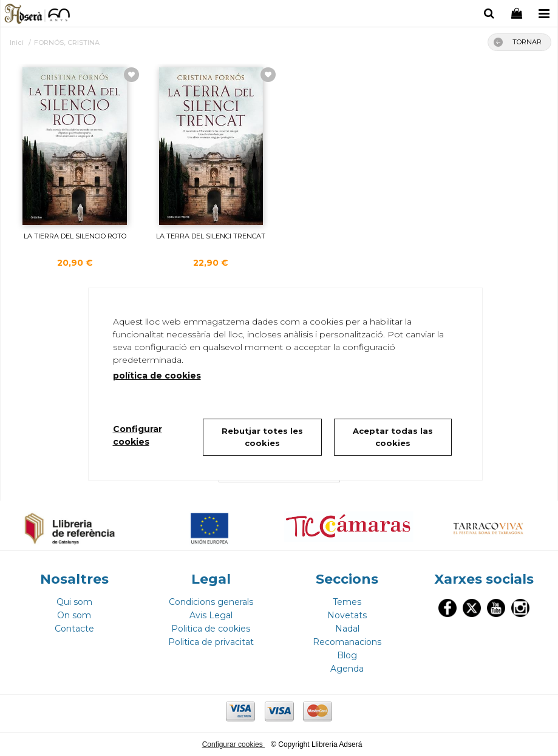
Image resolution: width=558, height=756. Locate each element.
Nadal (347, 629)
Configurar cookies (233, 744)
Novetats (347, 615)
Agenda (347, 669)
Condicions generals (211, 602)
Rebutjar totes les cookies (262, 437)
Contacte (74, 629)
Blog (347, 655)
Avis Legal (211, 615)
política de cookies (157, 376)
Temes (347, 602)
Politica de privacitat (211, 642)
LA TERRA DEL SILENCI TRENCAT (211, 236)
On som (74, 615)
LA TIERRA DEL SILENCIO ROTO (75, 236)
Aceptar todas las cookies (393, 437)
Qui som (74, 602)
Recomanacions (347, 642)
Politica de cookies (211, 629)
